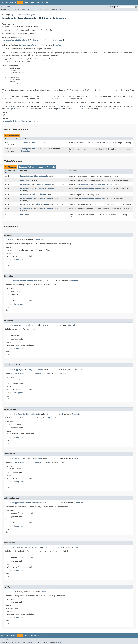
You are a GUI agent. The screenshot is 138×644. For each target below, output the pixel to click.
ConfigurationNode (39, 176)
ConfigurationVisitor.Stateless (47, 40)
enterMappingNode (28, 188)
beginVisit (25, 176)
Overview (4, 3)
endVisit (24, 180)
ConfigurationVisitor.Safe (15, 40)
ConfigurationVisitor (29, 45)
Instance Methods (27, 167)
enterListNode (27, 184)
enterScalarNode (28, 198)
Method (31, 9)
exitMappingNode (28, 208)
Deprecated (34, 3)
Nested (11, 9)
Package (13, 3)
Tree (26, 3)
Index (42, 3)
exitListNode (26, 204)
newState (24, 214)
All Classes (5, 7)
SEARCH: (111, 7)
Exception (62, 18)
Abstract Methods (47, 167)
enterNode (25, 194)
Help (48, 3)
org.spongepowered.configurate (23, 15)
